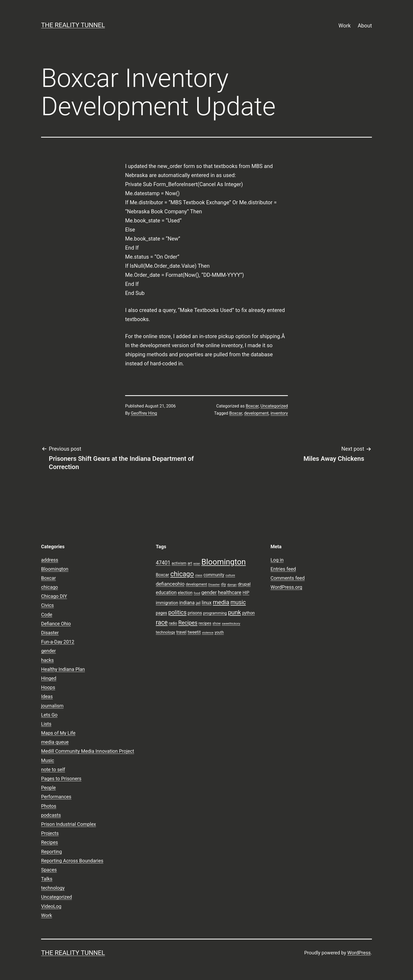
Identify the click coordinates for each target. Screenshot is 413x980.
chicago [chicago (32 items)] (182, 574)
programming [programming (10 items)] (215, 613)
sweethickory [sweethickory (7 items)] (231, 623)
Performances (56, 797)
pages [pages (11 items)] (161, 613)
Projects (50, 833)
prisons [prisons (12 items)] (195, 613)
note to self (53, 769)
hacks (47, 660)
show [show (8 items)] (217, 623)
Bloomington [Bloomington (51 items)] (224, 562)
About (365, 26)
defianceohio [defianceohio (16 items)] (170, 584)
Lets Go (49, 715)
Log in (277, 560)
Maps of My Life (58, 733)
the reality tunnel (73, 25)
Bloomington (55, 569)
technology (53, 888)
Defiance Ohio (56, 624)
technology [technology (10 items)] (165, 632)
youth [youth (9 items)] (219, 632)
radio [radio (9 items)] (173, 623)
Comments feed (288, 578)
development (256, 413)
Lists (46, 724)
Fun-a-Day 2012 (58, 642)
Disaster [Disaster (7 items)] (214, 585)
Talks (47, 879)
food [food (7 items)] (197, 593)
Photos (49, 806)
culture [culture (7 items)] (230, 575)
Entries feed (283, 569)
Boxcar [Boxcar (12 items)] (162, 575)
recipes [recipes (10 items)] (205, 623)
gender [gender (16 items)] (209, 593)
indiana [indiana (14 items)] (187, 603)
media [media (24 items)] (221, 602)
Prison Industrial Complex (69, 824)
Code (47, 615)
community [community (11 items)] (214, 575)
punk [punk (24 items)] (234, 612)
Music (48, 760)
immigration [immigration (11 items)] (167, 603)
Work (345, 26)
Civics (47, 605)
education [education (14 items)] (166, 593)
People (48, 788)
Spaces (49, 870)
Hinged (49, 678)
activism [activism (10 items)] (179, 563)
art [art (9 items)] (190, 563)
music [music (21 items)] (238, 602)
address (50, 560)
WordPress (359, 953)
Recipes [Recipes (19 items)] (188, 623)
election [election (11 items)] (185, 593)
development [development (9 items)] (196, 584)
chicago (49, 587)
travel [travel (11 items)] (181, 632)
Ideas (47, 696)
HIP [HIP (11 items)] (246, 593)
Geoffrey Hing (144, 413)
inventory (279, 413)
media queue (55, 742)
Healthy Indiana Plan (63, 669)
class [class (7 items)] (199, 575)
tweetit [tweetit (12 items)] (194, 632)
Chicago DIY (54, 596)
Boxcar (252, 406)
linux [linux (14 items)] (207, 603)
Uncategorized (274, 406)
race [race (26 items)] (162, 623)
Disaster (50, 633)
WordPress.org (286, 587)
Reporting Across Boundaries (72, 861)
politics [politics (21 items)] (177, 612)
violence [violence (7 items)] (208, 633)
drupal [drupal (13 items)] (244, 584)
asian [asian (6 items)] (197, 564)
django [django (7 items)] (232, 585)
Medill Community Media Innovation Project (88, 751)
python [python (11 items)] (249, 613)
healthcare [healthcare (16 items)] (230, 593)
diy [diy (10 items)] (223, 584)
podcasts (51, 815)
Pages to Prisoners (61, 779)
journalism (52, 706)
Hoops (48, 687)
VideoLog (51, 906)
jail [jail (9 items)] (198, 603)
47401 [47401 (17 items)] (163, 563)
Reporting (51, 852)
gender (48, 651)
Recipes (49, 842)
